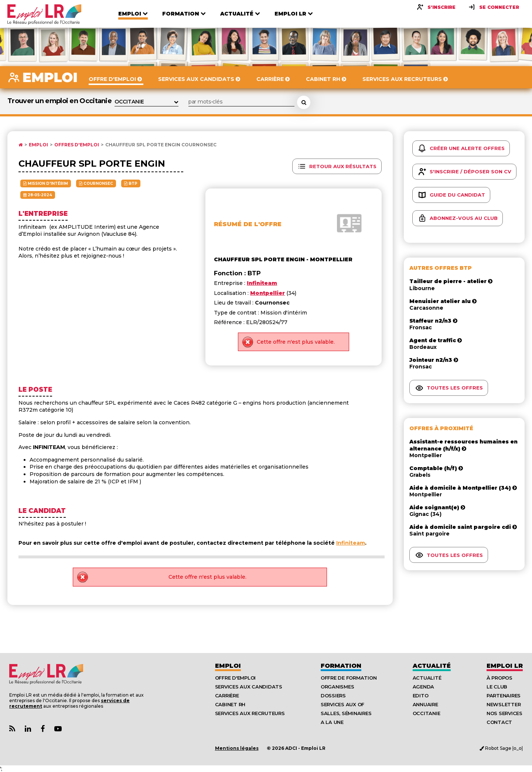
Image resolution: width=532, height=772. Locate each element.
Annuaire (425, 704)
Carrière (227, 696)
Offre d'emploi (235, 678)
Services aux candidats (249, 687)
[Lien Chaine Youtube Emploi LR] (58, 729)
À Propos (499, 678)
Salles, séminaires (346, 713)
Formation (341, 666)
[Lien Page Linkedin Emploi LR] (28, 729)
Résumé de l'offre (248, 224)
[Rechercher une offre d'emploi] (304, 102)
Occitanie (427, 713)
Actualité (432, 666)
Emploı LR (505, 666)
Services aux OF (342, 704)
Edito (421, 696)
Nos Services (504, 713)
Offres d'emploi (77, 145)
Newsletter (504, 704)
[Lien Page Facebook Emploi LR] (43, 729)
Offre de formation (349, 678)
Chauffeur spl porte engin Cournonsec (161, 145)
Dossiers (333, 696)
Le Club (497, 687)
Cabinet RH (230, 704)
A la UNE (332, 722)
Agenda (423, 687)
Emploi (38, 145)
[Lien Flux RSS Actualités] (12, 729)
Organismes (337, 687)
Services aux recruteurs (250, 713)
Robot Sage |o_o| (501, 748)
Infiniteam (351, 543)
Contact (499, 722)
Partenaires (504, 696)
